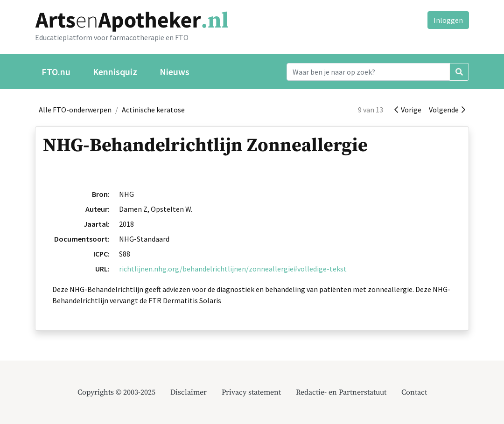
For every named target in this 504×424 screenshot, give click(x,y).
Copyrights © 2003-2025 (116, 392)
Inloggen (448, 20)
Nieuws (175, 72)
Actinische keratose (153, 110)
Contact (414, 392)
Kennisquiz (115, 72)
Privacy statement (251, 392)
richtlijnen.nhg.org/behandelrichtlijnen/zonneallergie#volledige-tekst (233, 269)
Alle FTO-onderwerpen (75, 110)
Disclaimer (189, 392)
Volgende (447, 110)
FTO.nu (56, 72)
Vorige (408, 110)
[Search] (368, 72)
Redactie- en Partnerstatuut (341, 392)
